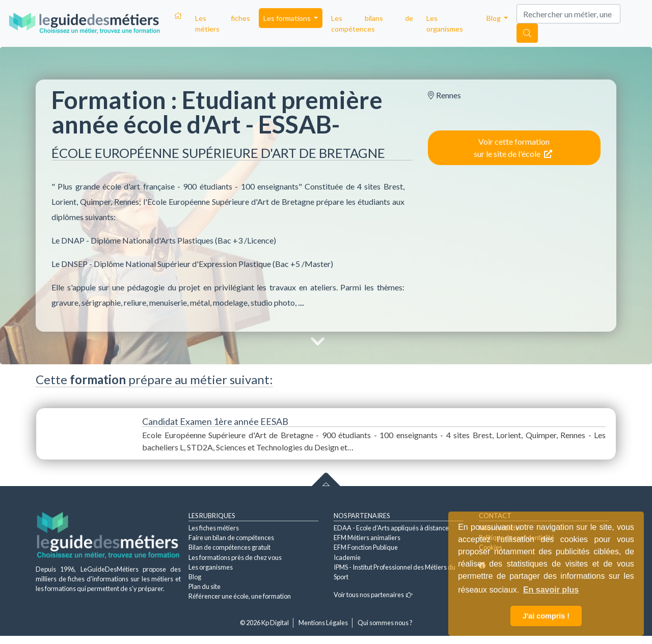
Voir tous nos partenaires (373, 595)
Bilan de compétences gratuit (229, 547)
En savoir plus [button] (551, 590)
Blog (195, 577)
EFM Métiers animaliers (367, 538)
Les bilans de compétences (372, 23)
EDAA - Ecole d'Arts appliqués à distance (391, 528)
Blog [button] (494, 18)
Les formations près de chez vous (235, 557)
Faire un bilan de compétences (231, 538)
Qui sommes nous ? (385, 623)
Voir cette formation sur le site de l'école (513, 147)
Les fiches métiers (223, 23)
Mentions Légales (323, 623)
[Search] (568, 14)
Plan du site (205, 586)
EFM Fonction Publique (366, 547)
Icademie (347, 557)
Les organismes (445, 23)
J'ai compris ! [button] (546, 616)
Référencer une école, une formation (240, 596)
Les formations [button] (288, 18)
